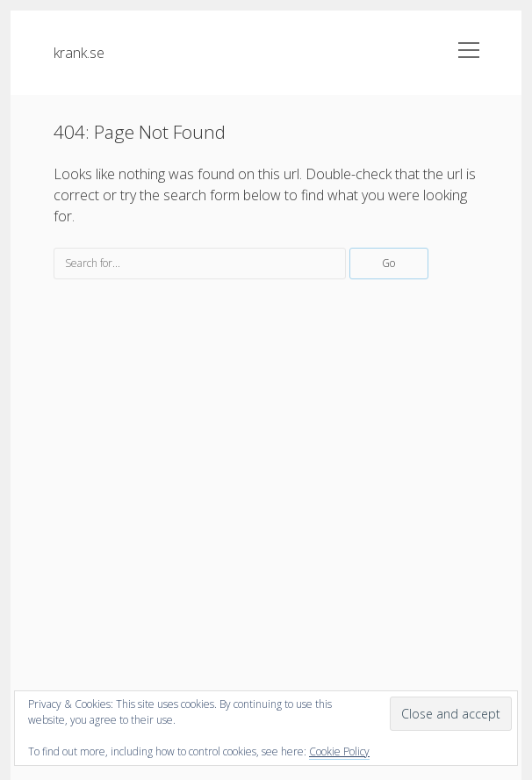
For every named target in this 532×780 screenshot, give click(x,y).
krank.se (79, 53)
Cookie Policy (339, 751)
